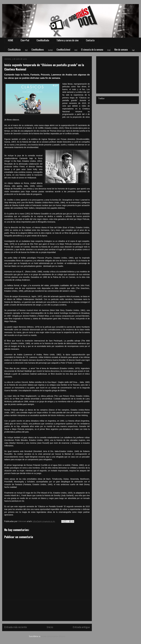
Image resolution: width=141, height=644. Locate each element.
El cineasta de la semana (92, 50)
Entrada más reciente (16, 627)
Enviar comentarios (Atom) (53, 636)
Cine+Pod (25, 40)
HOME (11, 40)
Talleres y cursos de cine (68, 40)
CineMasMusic (14, 50)
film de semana (121, 50)
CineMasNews (38, 50)
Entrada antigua (81, 627)
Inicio (50, 627)
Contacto (90, 40)
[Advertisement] (47, 611)
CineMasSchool (63, 50)
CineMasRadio (43, 40)
